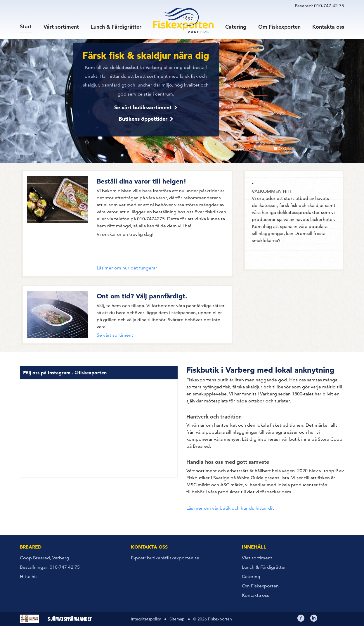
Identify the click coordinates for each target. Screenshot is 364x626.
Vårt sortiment (61, 26)
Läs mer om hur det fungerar (127, 268)
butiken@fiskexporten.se (173, 558)
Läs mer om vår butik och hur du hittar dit (230, 508)
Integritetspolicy (146, 619)
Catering (236, 26)
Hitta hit (28, 576)
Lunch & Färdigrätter (116, 26)
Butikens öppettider (143, 119)
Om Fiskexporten (279, 26)
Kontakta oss (328, 26)
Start (26, 26)
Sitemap (177, 619)
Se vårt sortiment (115, 335)
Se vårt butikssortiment (143, 107)
